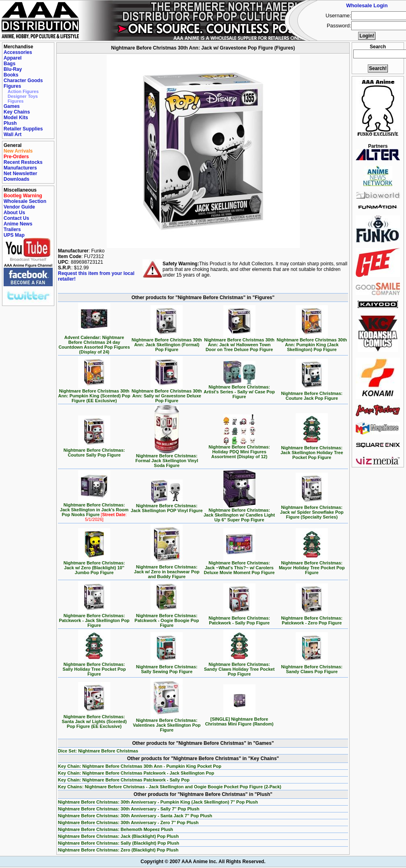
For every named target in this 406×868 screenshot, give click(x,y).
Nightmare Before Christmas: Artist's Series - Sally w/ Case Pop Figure (239, 390)
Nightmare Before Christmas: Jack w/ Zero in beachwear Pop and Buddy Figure (167, 570)
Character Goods (23, 81)
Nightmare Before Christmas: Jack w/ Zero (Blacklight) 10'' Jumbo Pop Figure (94, 566)
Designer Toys (23, 96)
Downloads (16, 179)
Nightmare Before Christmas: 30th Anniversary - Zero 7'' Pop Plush (128, 823)
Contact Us (16, 218)
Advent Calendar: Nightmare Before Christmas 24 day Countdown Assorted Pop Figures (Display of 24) (94, 343)
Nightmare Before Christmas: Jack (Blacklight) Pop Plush (118, 836)
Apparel (13, 58)
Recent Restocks (23, 162)
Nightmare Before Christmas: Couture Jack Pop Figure (312, 394)
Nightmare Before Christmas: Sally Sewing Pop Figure (167, 667)
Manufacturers (20, 168)
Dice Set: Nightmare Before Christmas (98, 751)
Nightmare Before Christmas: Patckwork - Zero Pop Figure (312, 618)
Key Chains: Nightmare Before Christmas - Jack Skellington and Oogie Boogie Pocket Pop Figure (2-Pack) (170, 787)
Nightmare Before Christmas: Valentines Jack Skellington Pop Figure (167, 723)
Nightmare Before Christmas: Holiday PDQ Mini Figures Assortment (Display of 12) (239, 450)
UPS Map (14, 235)
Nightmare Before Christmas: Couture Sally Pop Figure (94, 451)
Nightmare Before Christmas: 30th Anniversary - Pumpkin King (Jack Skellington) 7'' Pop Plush (158, 802)
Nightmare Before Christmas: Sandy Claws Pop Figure (312, 667)
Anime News (18, 224)
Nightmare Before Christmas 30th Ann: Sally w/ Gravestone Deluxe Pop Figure (167, 394)
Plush (10, 123)
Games (12, 106)
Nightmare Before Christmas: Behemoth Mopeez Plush (115, 829)
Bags (9, 64)
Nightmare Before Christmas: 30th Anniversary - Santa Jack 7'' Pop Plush (135, 816)
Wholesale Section (25, 201)
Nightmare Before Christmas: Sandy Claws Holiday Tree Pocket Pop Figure (239, 667)
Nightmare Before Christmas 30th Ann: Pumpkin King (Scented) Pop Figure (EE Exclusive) (94, 394)
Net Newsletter (20, 174)
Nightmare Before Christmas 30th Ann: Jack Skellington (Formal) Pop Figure (167, 343)
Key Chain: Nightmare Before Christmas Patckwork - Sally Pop (124, 780)
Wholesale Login (367, 5)
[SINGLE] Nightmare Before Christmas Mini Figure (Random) (239, 719)
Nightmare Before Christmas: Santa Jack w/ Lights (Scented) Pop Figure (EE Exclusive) (94, 719)
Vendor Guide (19, 207)
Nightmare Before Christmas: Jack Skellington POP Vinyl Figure (167, 506)
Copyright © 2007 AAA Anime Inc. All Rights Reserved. (203, 862)
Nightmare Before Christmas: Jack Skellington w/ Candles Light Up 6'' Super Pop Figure (239, 513)
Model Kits (16, 118)
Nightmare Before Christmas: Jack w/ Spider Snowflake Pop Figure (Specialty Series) (312, 510)
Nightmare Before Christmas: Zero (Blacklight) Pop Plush (118, 850)
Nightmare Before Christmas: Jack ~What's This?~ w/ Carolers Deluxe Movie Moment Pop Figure (239, 566)
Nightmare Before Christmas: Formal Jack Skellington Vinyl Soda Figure (167, 459)
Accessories (18, 52)
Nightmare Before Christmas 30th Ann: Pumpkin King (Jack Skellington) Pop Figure (312, 343)
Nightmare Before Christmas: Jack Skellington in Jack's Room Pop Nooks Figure (94, 510)
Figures (12, 86)
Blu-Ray (13, 69)
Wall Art (12, 134)
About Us (14, 213)
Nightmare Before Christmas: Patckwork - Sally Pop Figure (239, 618)
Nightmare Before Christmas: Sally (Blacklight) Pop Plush (119, 843)
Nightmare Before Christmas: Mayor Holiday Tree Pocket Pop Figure (312, 566)
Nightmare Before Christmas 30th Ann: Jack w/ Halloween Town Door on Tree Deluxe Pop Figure (239, 343)
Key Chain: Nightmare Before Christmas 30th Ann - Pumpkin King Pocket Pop (140, 766)
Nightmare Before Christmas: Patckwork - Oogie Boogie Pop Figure (167, 618)
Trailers (12, 229)
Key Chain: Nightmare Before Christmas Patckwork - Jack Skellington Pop (136, 773)
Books (11, 75)
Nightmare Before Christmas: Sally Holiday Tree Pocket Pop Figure (94, 667)
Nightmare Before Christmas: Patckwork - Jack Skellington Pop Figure (94, 618)
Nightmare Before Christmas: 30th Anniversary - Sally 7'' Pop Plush (129, 809)
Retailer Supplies (23, 129)
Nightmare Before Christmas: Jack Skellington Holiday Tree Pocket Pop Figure (312, 451)
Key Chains (17, 112)
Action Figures (23, 91)
